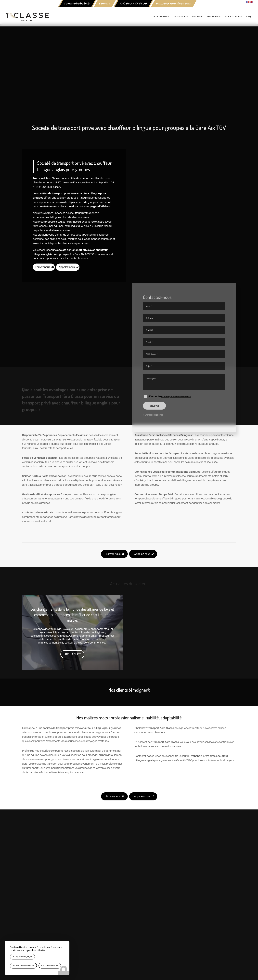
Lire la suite (72, 654)
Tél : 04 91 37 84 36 (133, 4)
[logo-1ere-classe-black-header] (129, 17)
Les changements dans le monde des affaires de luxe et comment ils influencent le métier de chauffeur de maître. (72, 615)
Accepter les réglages (22, 957)
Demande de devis (77, 4)
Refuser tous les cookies (23, 966)
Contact (105, 4)
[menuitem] (77, 4)
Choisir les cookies (50, 966)
